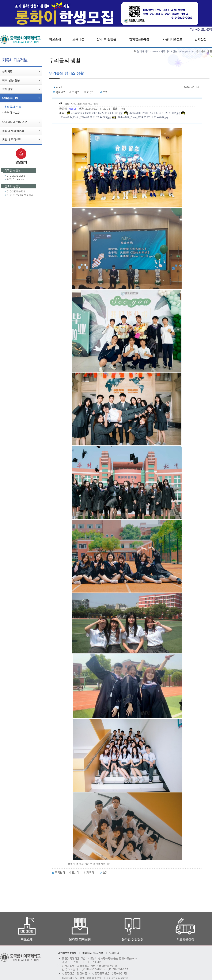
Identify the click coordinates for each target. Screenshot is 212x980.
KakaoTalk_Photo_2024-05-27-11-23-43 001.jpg (98, 113)
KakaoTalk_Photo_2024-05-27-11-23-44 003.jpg (86, 117)
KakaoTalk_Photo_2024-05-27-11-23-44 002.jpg (155, 113)
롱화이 (73, 108)
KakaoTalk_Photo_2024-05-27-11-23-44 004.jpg (143, 117)
